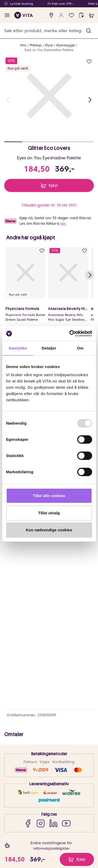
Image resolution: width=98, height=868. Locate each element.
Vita (23, 45)
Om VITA (22, 759)
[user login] (61, 15)
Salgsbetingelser (28, 728)
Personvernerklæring (32, 838)
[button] (88, 31)
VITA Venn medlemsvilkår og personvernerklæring (38, 829)
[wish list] (71, 15)
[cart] (92, 15)
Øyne (49, 45)
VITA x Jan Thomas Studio (36, 788)
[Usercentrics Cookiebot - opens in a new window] (70, 334)
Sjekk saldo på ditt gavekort (38, 714)
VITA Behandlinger (30, 795)
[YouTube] (66, 648)
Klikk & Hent (25, 721)
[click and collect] (81, 15)
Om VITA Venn (27, 819)
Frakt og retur (26, 707)
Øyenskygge (65, 45)
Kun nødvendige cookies (49, 530)
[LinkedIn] (53, 648)
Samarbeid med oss (31, 781)
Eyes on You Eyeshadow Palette (49, 50)
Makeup (36, 45)
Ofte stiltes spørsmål (31, 700)
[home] (24, 15)
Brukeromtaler (26, 736)
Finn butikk (24, 766)
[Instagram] (41, 648)
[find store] (51, 15)
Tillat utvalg (49, 513)
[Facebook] (28, 648)
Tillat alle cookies (49, 496)
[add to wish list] (89, 62)
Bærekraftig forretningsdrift (37, 774)
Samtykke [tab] (18, 348)
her (63, 223)
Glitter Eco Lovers (49, 148)
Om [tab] (80, 348)
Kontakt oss (24, 693)
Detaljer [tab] (49, 348)
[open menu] (7, 15)
